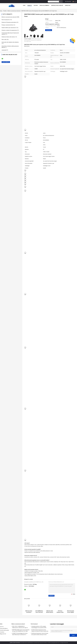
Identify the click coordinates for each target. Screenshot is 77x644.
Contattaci (68, 5)
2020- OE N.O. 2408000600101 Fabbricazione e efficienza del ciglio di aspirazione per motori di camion (20, 627)
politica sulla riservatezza (15, 643)
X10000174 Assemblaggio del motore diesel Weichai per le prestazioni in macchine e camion (20, 634)
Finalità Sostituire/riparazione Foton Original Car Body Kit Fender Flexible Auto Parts (40, 631)
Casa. (24, 5)
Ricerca (61, 2)
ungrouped (4, 50)
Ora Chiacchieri (68, 1)
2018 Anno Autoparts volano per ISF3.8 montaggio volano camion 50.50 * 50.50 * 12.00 (60, 612)
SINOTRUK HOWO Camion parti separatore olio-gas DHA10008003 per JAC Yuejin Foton (33, 40)
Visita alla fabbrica (44, 5)
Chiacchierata (49, 30)
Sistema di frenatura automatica (9, 22)
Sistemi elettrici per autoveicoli (9, 28)
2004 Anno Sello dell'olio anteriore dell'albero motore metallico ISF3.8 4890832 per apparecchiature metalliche (50, 612)
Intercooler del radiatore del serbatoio (10, 42)
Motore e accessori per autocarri (14, 11)
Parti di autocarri (5, 20)
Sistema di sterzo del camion (8, 37)
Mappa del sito (3, 634)
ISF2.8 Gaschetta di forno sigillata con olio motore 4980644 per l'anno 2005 (71, 612)
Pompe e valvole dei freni (7, 25)
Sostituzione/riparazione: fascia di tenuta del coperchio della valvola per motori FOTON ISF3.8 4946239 (40, 634)
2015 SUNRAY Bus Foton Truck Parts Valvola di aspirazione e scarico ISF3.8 (39, 612)
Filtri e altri (4, 40)
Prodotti (30, 5)
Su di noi (36, 5)
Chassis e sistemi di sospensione (9, 30)
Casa (1, 11)
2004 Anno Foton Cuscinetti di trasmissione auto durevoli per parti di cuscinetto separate (29, 612)
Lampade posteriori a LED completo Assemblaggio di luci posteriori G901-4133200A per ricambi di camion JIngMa (40, 627)
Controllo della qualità (57, 5)
